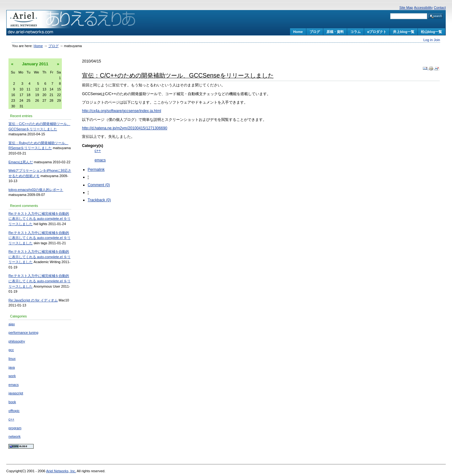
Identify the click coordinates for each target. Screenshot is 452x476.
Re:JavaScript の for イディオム (33, 300)
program (15, 428)
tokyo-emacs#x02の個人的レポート (36, 190)
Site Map (406, 8)
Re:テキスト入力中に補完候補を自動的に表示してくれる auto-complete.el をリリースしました (40, 219)
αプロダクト (377, 32)
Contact (440, 8)
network (15, 436)
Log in (429, 40)
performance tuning (23, 333)
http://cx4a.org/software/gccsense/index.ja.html (121, 111)
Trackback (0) (99, 200)
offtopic (14, 411)
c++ (11, 419)
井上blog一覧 (404, 32)
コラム (355, 32)
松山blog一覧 (431, 32)
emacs (14, 385)
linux (12, 359)
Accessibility (423, 8)
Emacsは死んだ (21, 162)
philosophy (17, 341)
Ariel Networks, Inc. (61, 471)
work (12, 376)
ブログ (315, 32)
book (12, 402)
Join (437, 40)
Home (298, 32)
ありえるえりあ (80, 23)
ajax (12, 324)
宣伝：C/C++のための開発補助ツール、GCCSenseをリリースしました (178, 75)
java (12, 367)
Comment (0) (99, 185)
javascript (16, 393)
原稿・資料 (335, 32)
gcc (11, 350)
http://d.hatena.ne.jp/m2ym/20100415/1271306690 (125, 128)
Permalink (96, 170)
